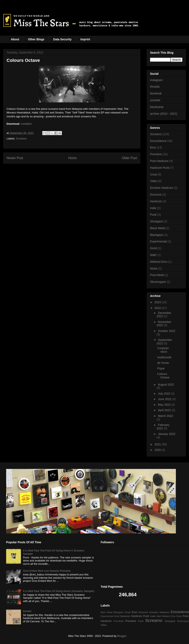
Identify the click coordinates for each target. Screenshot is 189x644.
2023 (158, 302)
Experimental (158, 241)
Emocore (156, 195)
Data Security (62, 39)
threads (155, 87)
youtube (155, 100)
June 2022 (165, 399)
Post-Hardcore (159, 161)
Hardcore (156, 201)
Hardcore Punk (160, 168)
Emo (153, 147)
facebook (156, 93)
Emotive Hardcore (162, 188)
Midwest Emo (159, 262)
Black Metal (157, 228)
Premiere (156, 154)
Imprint (85, 39)
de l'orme (163, 363)
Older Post (129, 158)
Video (154, 181)
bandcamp (157, 107)
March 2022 (165, 416)
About (15, 39)
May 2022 (165, 405)
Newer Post (15, 158)
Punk (153, 215)
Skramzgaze (158, 282)
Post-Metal (157, 275)
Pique (161, 368)
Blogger (122, 636)
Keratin (27, 611)
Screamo (21, 139)
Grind (154, 248)
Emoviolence (158, 141)
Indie (153, 208)
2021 (158, 444)
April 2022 (165, 410)
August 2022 (166, 385)
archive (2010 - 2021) (164, 114)
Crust (153, 174)
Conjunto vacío (163, 350)
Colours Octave (163, 376)
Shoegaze (157, 221)
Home (73, 158)
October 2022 (167, 331)
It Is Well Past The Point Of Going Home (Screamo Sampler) (59, 591)
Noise (154, 268)
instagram (156, 80)
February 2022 (163, 427)
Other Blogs (36, 39)
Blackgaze (157, 235)
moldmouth (164, 357)
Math (153, 255)
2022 (158, 308)
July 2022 (164, 394)
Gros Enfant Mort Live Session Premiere (47, 571)
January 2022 (167, 434)
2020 (158, 450)
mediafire (26, 124)
